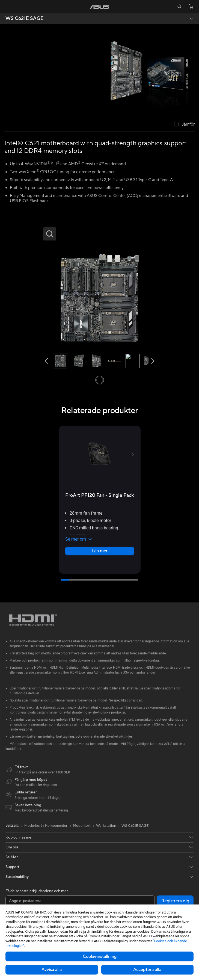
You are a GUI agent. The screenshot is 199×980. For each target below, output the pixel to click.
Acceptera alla (147, 970)
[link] (99, 7)
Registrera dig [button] (175, 901)
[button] (8, 7)
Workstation (106, 826)
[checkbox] (184, 125)
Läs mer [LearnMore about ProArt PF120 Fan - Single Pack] (99, 551)
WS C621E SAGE (25, 19)
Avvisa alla (52, 970)
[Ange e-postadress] (80, 901)
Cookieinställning (100, 956)
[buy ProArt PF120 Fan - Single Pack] (100, 495)
